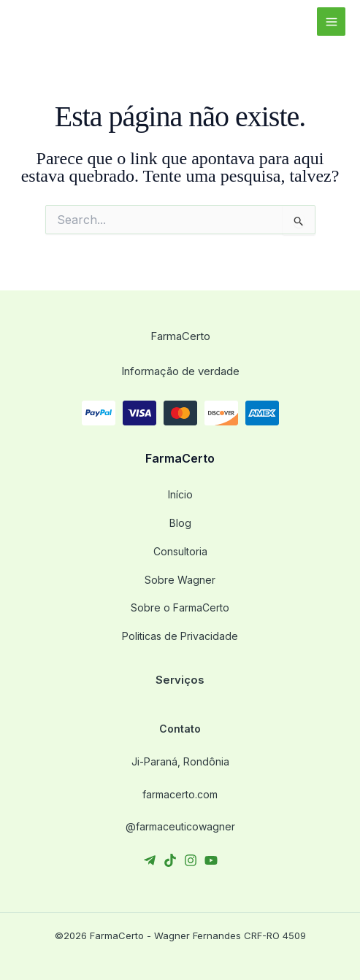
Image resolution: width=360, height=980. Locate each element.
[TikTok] (170, 860)
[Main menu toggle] (331, 22)
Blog (180, 523)
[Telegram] (150, 860)
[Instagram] (191, 860)
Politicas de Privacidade (180, 636)
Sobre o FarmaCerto (180, 607)
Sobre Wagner (180, 580)
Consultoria (180, 551)
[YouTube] (211, 860)
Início (180, 494)
